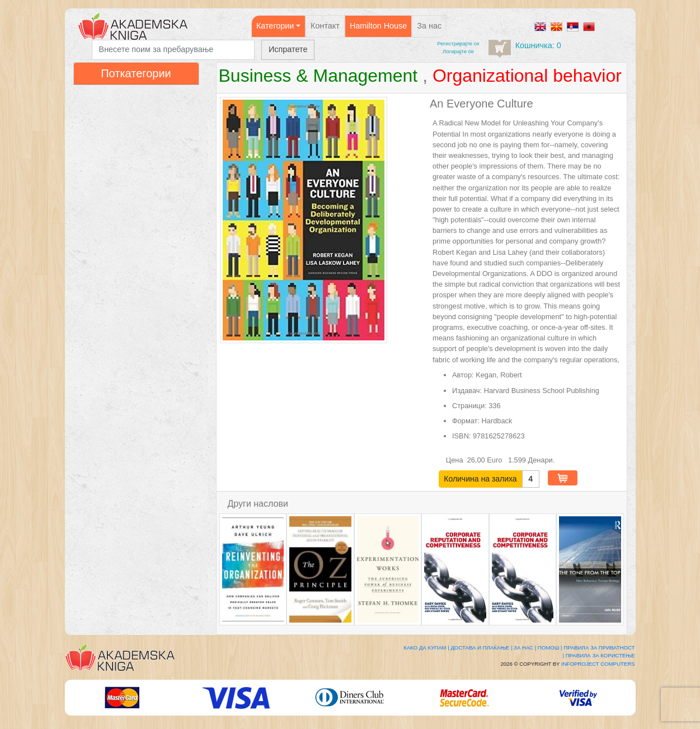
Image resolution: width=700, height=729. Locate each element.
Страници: (469, 406)
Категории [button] (275, 26)
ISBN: (461, 436)
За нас (429, 26)
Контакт (325, 26)
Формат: (466, 421)
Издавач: (467, 391)
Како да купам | (426, 648)
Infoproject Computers (598, 664)
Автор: (463, 375)
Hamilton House (378, 26)
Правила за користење (600, 655)
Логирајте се (458, 51)
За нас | (525, 648)
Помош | (550, 648)
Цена (455, 460)
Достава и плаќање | (481, 648)
